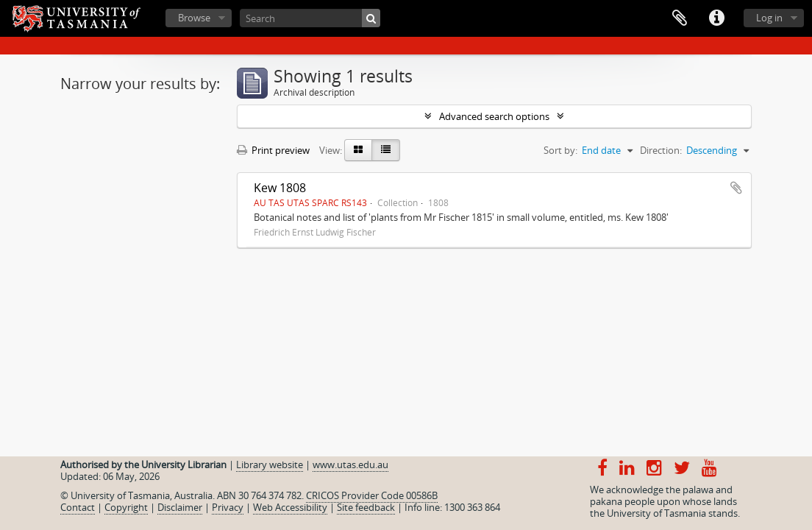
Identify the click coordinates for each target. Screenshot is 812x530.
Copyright (126, 507)
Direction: (661, 150)
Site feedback (366, 507)
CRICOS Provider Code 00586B (372, 495)
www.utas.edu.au (350, 464)
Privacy (228, 507)
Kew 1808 (280, 188)
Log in (769, 18)
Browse (194, 18)
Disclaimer (180, 507)
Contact (78, 507)
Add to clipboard (736, 188)
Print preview (273, 150)
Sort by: (560, 150)
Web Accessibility (290, 507)
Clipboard (680, 18)
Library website (270, 464)
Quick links (716, 18)
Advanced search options (494, 116)
